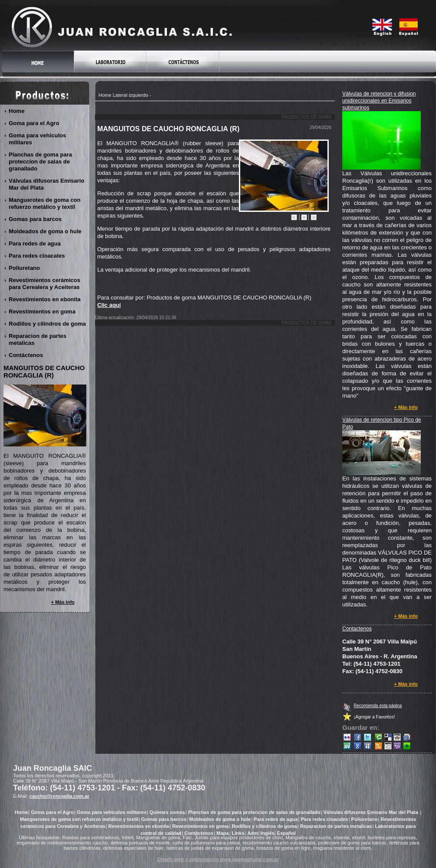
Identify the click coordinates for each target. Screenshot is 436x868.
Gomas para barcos (35, 219)
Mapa (223, 833)
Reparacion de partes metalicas (37, 339)
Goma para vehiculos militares (37, 139)
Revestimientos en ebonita (45, 299)
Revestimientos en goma (42, 311)
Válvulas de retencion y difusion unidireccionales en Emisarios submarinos (379, 101)
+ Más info (406, 407)
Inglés (268, 833)
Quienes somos (167, 812)
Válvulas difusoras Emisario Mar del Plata (46, 184)
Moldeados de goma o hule (45, 231)
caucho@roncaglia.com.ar (59, 796)
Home (105, 95)
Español (286, 833)
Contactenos (357, 629)
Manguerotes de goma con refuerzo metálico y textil (45, 203)
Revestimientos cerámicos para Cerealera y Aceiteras (44, 284)
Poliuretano (25, 268)
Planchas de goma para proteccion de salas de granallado (40, 162)
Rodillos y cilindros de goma (48, 324)
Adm (252, 833)
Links (238, 833)
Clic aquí (109, 305)
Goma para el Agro (34, 123)
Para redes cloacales (37, 256)
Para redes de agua (35, 243)
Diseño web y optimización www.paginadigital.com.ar (218, 859)
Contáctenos (26, 355)
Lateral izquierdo (130, 95)
